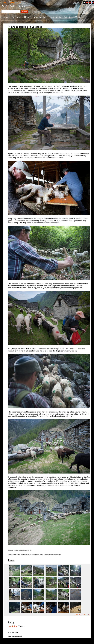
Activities (68, 17)
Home (6, 17)
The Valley (16, 17)
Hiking (27, 17)
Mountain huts (40, 17)
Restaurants (55, 17)
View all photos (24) (82, 614)
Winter (79, 17)
